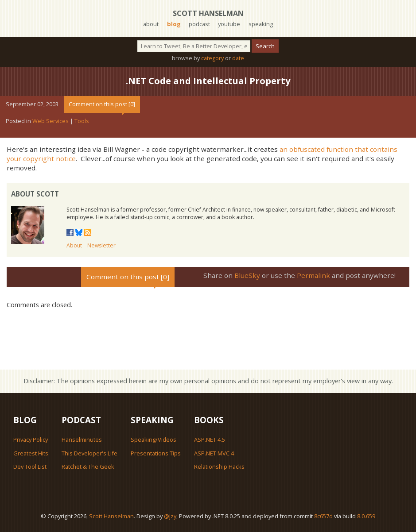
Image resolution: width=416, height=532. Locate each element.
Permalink (313, 275)
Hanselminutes (82, 439)
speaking (261, 24)
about (151, 24)
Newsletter (101, 245)
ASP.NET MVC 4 (214, 453)
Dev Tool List (30, 466)
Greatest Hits (31, 453)
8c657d (323, 516)
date (238, 58)
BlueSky (247, 275)
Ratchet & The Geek (88, 466)
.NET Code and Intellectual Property (208, 81)
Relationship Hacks (219, 466)
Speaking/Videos (154, 439)
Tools (82, 121)
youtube (229, 24)
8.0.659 (366, 516)
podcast (199, 24)
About (74, 245)
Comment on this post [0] (102, 104)
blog (174, 24)
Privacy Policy (31, 439)
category (212, 58)
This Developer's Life (89, 453)
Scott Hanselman (208, 13)
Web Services (51, 121)
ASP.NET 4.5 (210, 439)
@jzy (170, 516)
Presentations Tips (156, 453)
